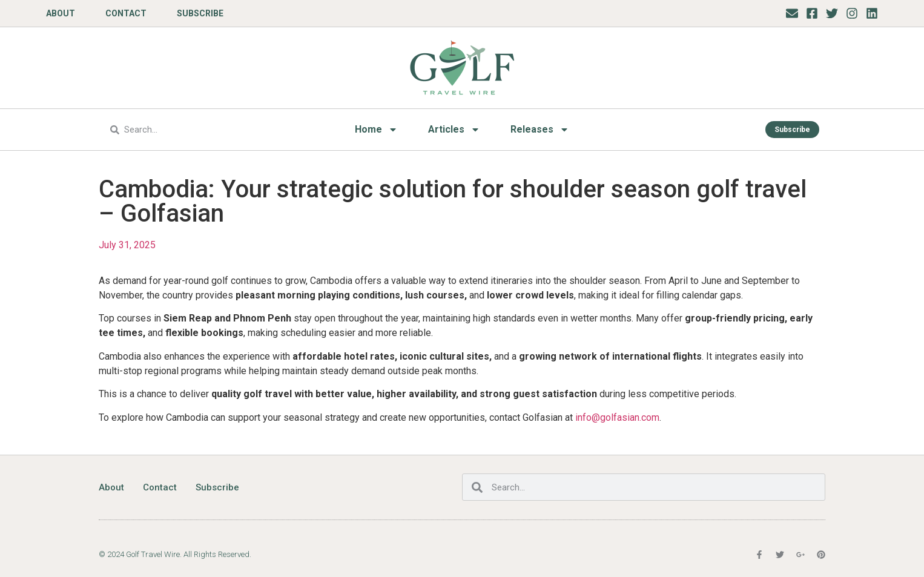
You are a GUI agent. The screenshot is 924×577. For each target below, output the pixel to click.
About (61, 13)
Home (376, 130)
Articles (454, 130)
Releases (540, 130)
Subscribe (200, 13)
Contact (126, 13)
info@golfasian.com (617, 417)
